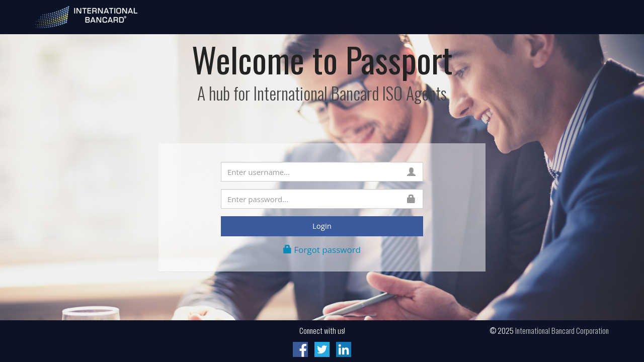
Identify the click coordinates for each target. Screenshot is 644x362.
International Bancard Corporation (562, 330)
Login (322, 226)
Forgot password (322, 250)
